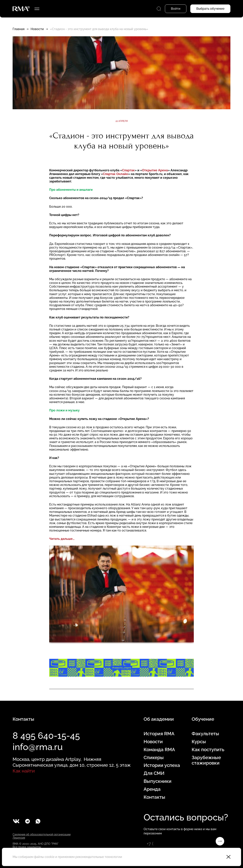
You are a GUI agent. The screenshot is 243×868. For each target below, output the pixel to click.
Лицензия (19, 838)
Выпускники (158, 781)
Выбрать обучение (210, 9)
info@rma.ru (38, 747)
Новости (37, 29)
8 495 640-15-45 (46, 736)
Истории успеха (162, 765)
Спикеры (154, 758)
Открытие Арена (155, 170)
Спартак (128, 170)
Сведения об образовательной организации (42, 834)
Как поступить (208, 750)
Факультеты (205, 734)
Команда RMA (159, 750)
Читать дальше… (62, 539)
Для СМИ (154, 773)
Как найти (24, 771)
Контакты (154, 797)
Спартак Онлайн (115, 174)
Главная (19, 29)
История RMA (159, 734)
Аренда (152, 789)
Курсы (199, 742)
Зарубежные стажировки (206, 760)
